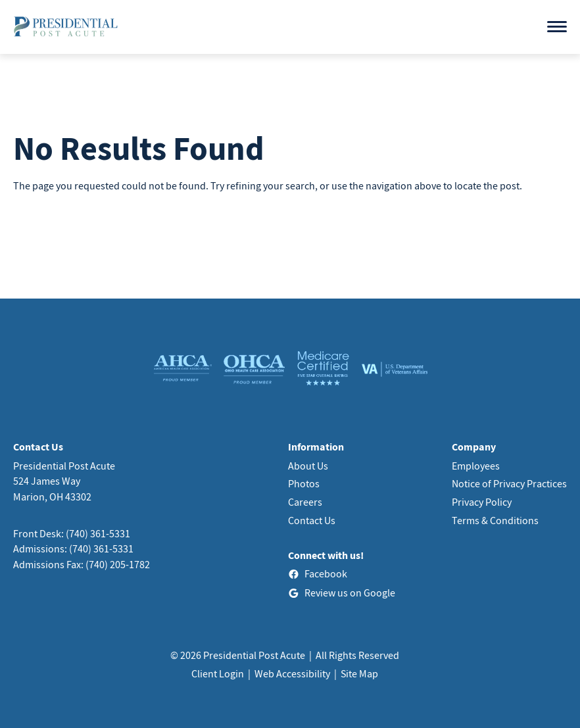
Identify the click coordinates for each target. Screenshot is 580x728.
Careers (305, 502)
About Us (308, 466)
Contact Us (312, 520)
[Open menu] (557, 27)
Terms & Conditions (495, 520)
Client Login (218, 673)
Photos (304, 483)
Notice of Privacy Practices (509, 483)
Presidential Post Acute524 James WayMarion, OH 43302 (64, 481)
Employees (476, 466)
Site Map (359, 673)
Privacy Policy (482, 502)
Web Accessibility (292, 673)
